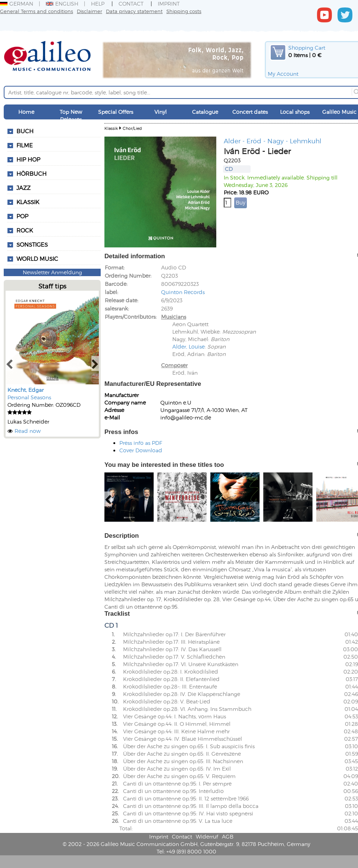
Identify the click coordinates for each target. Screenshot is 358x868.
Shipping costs (184, 11)
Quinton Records (183, 292)
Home (26, 112)
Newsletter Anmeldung (52, 272)
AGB (228, 836)
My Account (283, 74)
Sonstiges (32, 244)
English (62, 4)
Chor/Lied (132, 128)
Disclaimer (89, 11)
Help (98, 4)
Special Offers (116, 112)
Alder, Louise (189, 346)
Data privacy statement (134, 11)
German (17, 4)
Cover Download (141, 450)
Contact (131, 4)
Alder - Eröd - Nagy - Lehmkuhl (273, 141)
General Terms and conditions (37, 11)
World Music (37, 259)
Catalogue (205, 112)
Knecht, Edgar (26, 390)
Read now (28, 431)
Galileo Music (339, 112)
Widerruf (207, 836)
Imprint (169, 4)
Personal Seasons (29, 397)
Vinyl (161, 112)
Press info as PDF (141, 443)
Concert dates (250, 112)
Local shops (295, 112)
